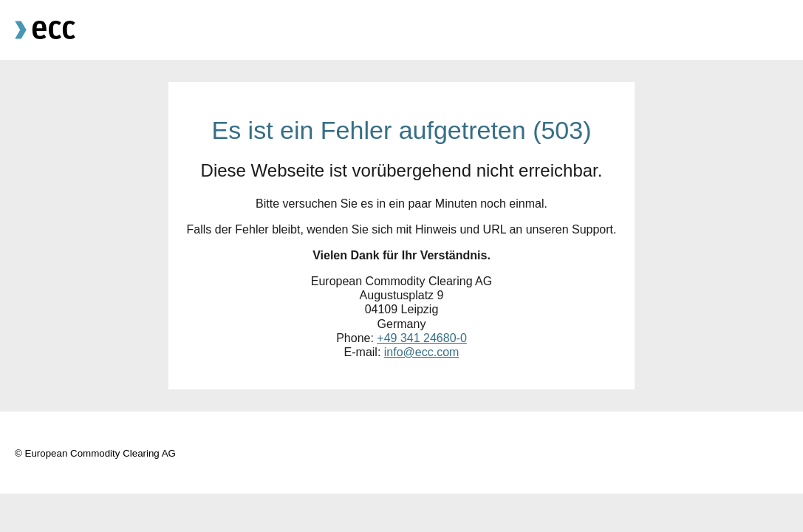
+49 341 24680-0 (421, 338)
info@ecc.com (422, 352)
